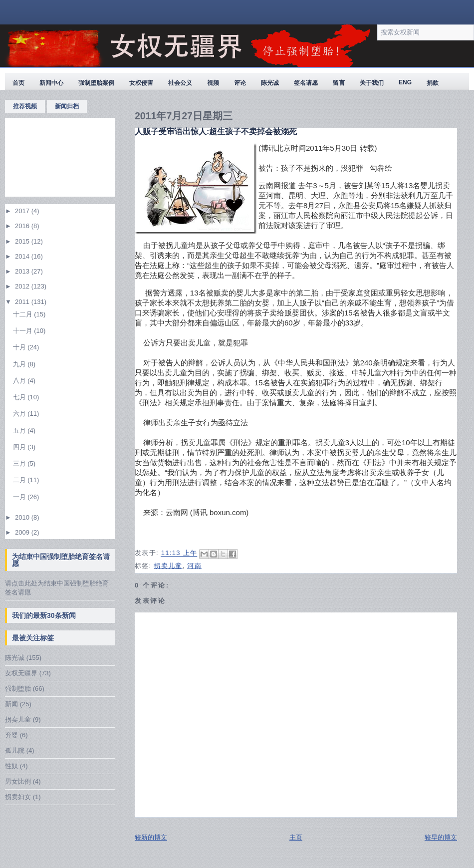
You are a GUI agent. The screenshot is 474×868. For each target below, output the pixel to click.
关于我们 (372, 83)
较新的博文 (151, 837)
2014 (23, 256)
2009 (23, 532)
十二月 (24, 314)
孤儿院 (15, 750)
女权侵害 (141, 83)
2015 (23, 241)
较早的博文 (441, 837)
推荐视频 (25, 106)
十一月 (24, 331)
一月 (20, 497)
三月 (20, 463)
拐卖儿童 (18, 720)
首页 (18, 83)
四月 (20, 447)
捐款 (433, 83)
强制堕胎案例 (96, 83)
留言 (339, 83)
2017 (23, 211)
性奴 (11, 766)
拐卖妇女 (18, 797)
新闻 (11, 704)
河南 (194, 566)
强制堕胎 (18, 689)
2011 (23, 302)
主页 (296, 837)
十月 (20, 347)
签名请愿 (306, 83)
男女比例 (18, 781)
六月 (20, 414)
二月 (20, 480)
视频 (213, 83)
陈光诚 (270, 83)
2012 (23, 286)
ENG (405, 82)
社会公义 (180, 83)
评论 (240, 83)
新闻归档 (67, 106)
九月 (20, 364)
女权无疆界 (21, 673)
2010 (23, 517)
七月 (20, 397)
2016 (23, 226)
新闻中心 (51, 83)
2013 (23, 271)
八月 (20, 381)
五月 (20, 431)
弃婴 (11, 735)
